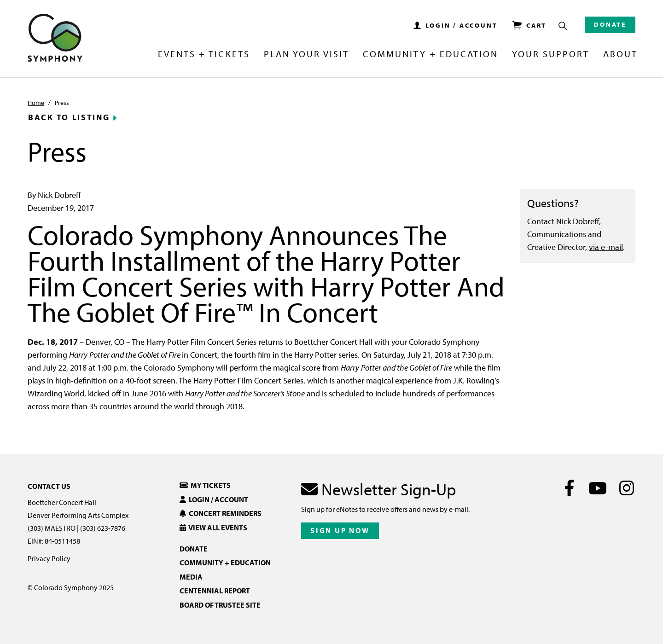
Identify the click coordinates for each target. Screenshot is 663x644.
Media (191, 577)
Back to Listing (69, 117)
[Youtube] (598, 488)
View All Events (213, 528)
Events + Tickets (204, 54)
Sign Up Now (340, 530)
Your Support (551, 54)
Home (36, 103)
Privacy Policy (49, 558)
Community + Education (430, 54)
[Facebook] (569, 488)
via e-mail (606, 247)
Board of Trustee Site (220, 605)
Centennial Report (215, 591)
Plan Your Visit (306, 54)
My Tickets (205, 485)
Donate (610, 24)
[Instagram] (626, 488)
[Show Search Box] (563, 26)
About (620, 54)
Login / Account (214, 499)
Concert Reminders (221, 513)
